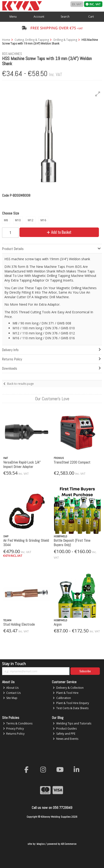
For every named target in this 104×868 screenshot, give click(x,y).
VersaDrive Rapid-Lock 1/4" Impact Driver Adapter (22, 464)
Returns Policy (14, 734)
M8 (6, 220)
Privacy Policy (14, 729)
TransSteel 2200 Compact (72, 462)
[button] (98, 94)
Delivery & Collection (68, 688)
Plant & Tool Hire (66, 693)
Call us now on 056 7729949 (52, 808)
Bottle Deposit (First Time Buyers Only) (72, 543)
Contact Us (12, 693)
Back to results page (20, 384)
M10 (18, 220)
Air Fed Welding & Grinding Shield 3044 (26, 543)
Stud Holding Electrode (19, 624)
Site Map (10, 698)
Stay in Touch (14, 664)
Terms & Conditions (18, 723)
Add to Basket (59, 232)
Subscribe (85, 671)
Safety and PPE (64, 734)
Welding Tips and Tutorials (72, 723)
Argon (58, 624)
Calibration (62, 698)
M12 (31, 220)
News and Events (66, 739)
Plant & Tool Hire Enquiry (71, 703)
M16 (43, 220)
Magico (41, 844)
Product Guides (65, 729)
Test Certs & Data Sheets (71, 708)
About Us (11, 688)
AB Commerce (69, 844)
